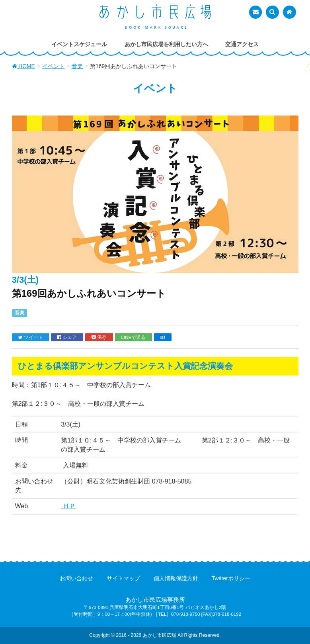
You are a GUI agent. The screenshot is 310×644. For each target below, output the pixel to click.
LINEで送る (134, 337)
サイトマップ (123, 578)
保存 (99, 337)
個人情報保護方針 (176, 578)
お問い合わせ (76, 578)
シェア (67, 337)
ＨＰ (68, 506)
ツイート (31, 337)
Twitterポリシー (231, 578)
